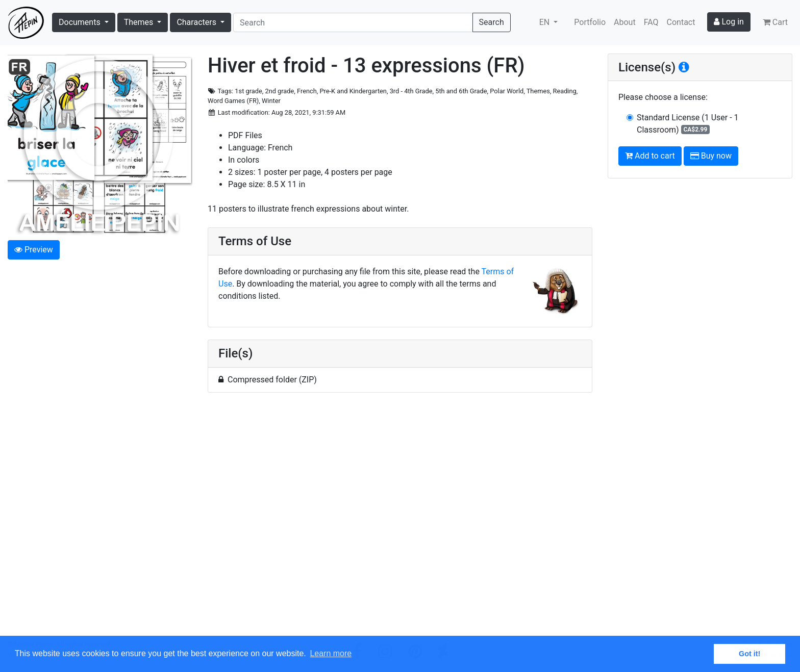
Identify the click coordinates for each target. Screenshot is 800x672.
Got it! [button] (749, 654)
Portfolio (590, 22)
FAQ (651, 22)
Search (492, 22)
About (625, 22)
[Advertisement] (400, 520)
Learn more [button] (331, 653)
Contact (681, 22)
